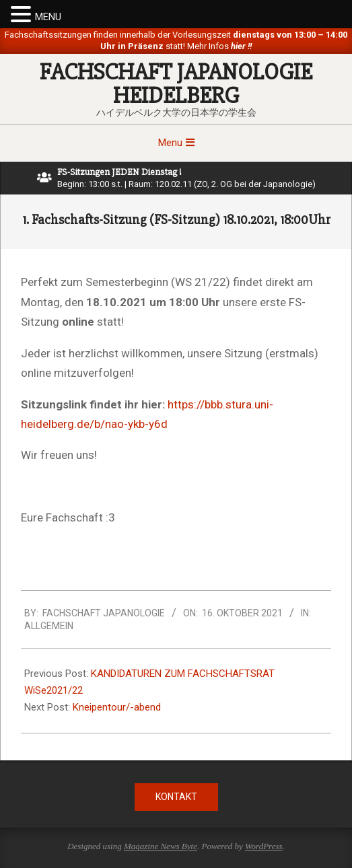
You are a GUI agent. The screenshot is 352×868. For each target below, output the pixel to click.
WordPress (264, 846)
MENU (48, 17)
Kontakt (176, 797)
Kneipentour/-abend (117, 707)
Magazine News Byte (161, 846)
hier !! (240, 46)
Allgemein (49, 626)
